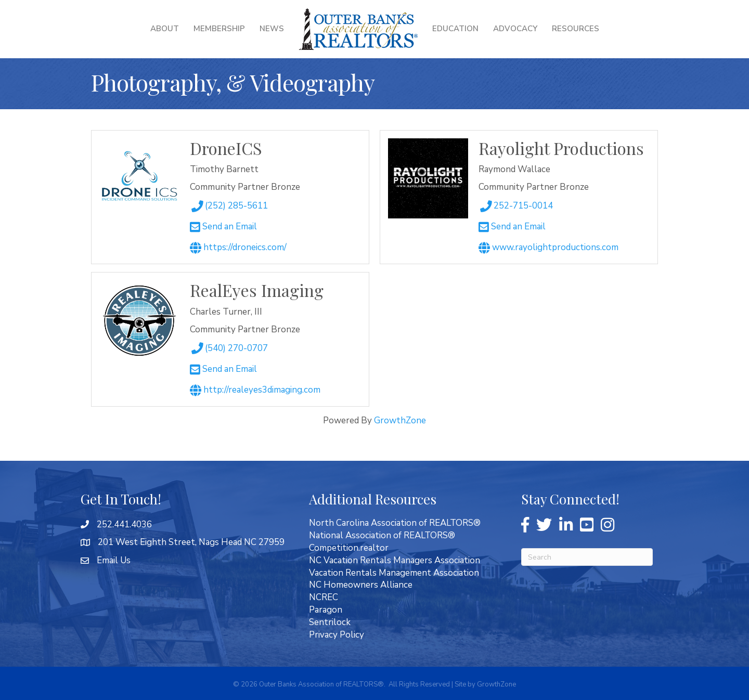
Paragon (326, 610)
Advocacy (515, 29)
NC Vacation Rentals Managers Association (395, 560)
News (272, 29)
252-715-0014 (515, 206)
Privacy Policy (337, 635)
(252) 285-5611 (229, 206)
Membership (219, 29)
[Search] (587, 557)
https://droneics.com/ (238, 247)
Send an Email (223, 226)
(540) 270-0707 (229, 348)
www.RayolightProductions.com (548, 247)
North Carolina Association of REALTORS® (395, 523)
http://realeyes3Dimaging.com (255, 390)
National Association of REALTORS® (382, 535)
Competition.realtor (349, 548)
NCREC (324, 597)
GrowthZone (400, 420)
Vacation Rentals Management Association (394, 573)
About (165, 29)
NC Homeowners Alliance (361, 585)
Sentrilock (330, 622)
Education (455, 29)
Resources (576, 29)
